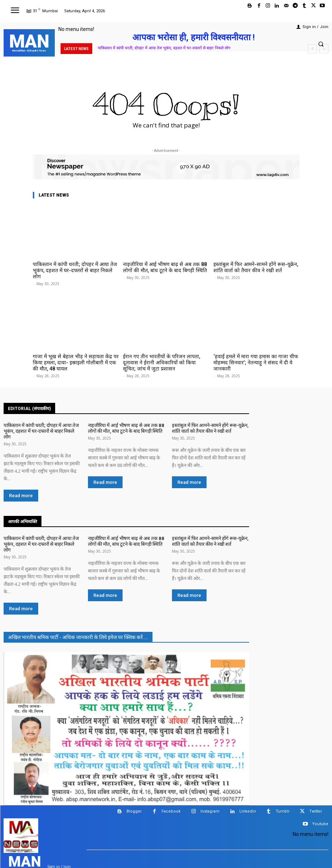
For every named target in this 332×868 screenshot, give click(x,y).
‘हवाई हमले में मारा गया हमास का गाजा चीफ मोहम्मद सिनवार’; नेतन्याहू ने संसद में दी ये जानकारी (256, 352)
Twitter (316, 787)
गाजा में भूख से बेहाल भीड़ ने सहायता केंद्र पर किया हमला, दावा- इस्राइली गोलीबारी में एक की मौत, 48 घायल (75, 355)
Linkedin (248, 787)
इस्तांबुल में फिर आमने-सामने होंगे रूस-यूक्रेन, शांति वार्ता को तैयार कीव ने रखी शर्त (255, 267)
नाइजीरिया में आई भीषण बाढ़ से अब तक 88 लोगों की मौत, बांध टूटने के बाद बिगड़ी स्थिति (164, 267)
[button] (321, 44)
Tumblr (283, 787)
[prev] (312, 49)
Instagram (210, 787)
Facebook (171, 787)
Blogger (134, 787)
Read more (21, 479)
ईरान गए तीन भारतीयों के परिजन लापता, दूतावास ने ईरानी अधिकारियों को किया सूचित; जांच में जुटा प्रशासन (165, 355)
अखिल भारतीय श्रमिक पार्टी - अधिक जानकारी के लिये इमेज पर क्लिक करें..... (78, 613)
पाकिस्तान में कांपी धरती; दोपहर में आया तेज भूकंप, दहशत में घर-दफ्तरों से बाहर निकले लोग (164, 48)
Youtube (320, 800)
